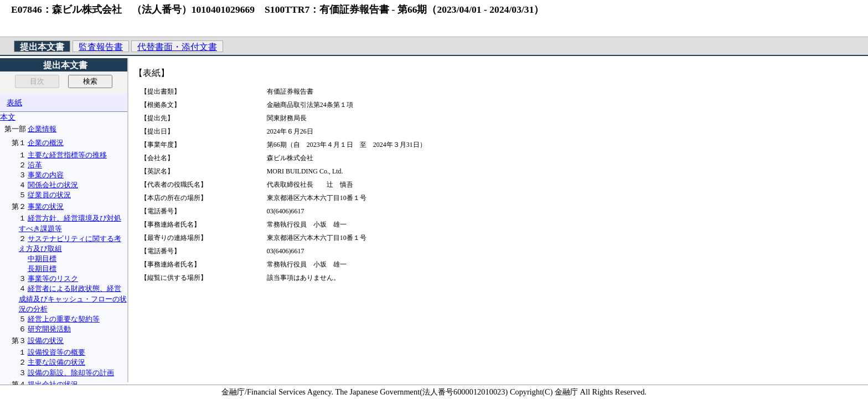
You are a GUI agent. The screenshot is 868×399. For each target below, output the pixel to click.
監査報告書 (101, 47)
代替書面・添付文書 (177, 47)
